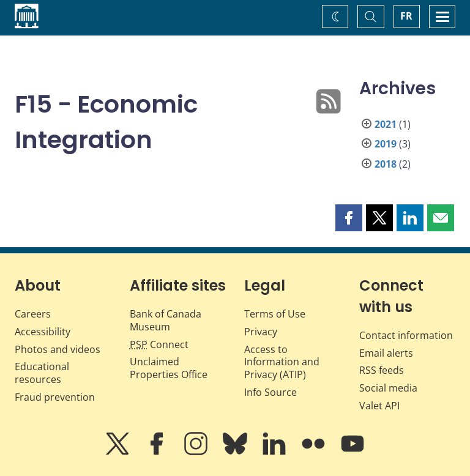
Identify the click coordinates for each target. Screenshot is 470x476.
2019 (386, 144)
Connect (159, 344)
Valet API (379, 406)
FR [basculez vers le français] (406, 16)
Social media (388, 388)
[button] (349, 218)
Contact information (406, 335)
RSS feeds (382, 370)
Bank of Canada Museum (166, 320)
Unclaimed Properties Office (169, 368)
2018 (386, 164)
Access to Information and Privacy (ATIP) (282, 362)
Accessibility (43, 332)
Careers (33, 314)
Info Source (270, 392)
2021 (386, 124)
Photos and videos (58, 349)
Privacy (261, 332)
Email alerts (386, 353)
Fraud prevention (55, 397)
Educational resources (42, 373)
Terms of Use (275, 314)
